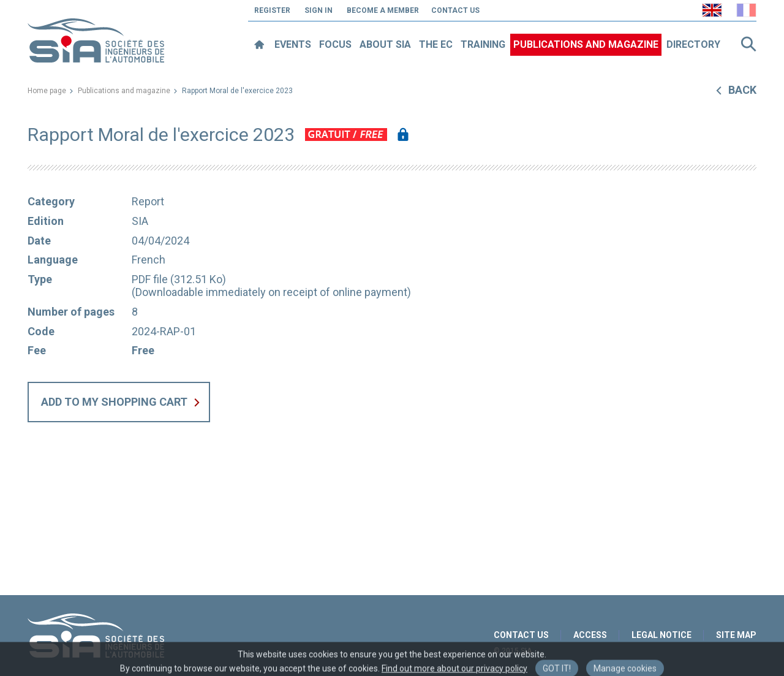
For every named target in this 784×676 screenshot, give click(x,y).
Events (293, 44)
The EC (436, 44)
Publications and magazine (586, 44)
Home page (47, 91)
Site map (736, 635)
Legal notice (661, 635)
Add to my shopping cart (114, 402)
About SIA (385, 44)
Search (748, 44)
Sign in (318, 10)
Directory (693, 44)
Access (590, 635)
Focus (335, 44)
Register (272, 10)
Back (742, 90)
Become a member (383, 10)
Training (483, 44)
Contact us (455, 10)
